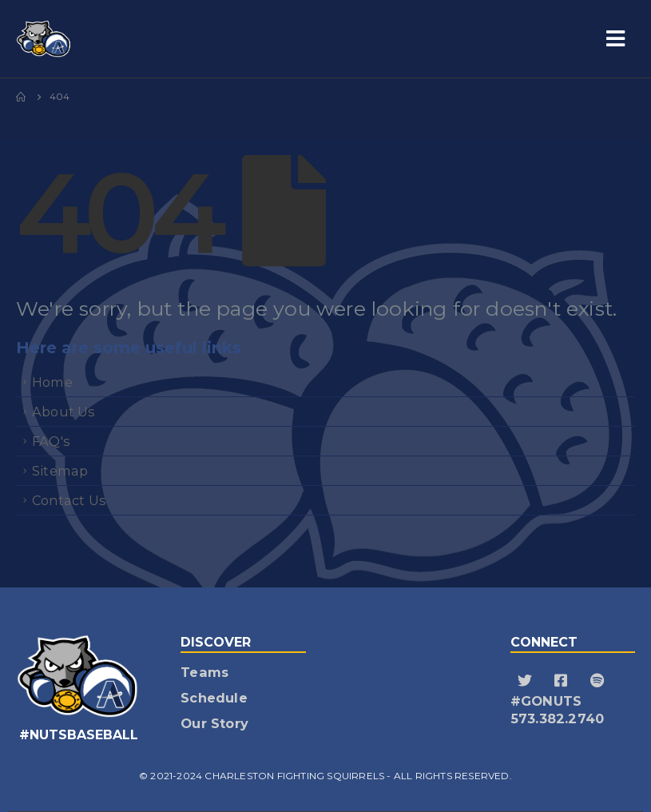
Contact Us (69, 500)
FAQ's (51, 441)
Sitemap (60, 471)
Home (52, 382)
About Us (64, 412)
